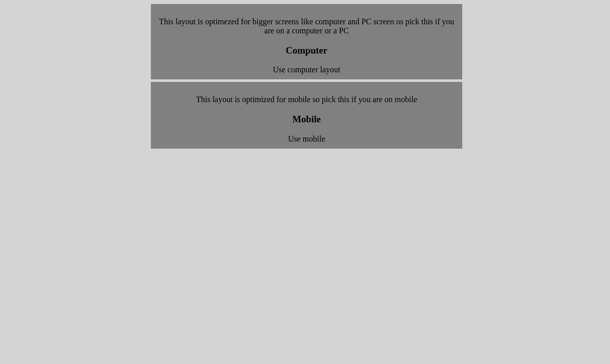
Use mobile (307, 139)
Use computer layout (307, 70)
